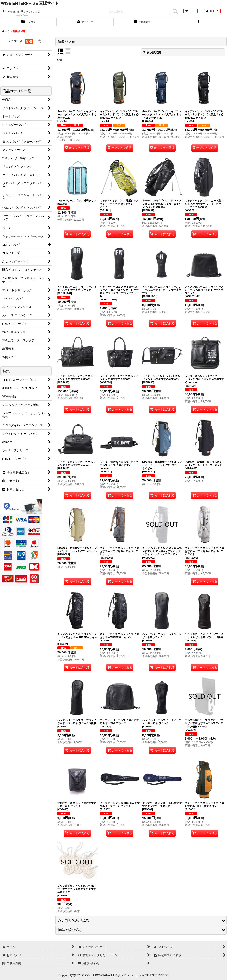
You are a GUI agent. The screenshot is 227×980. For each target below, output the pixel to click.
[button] (199, 26)
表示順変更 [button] (152, 56)
